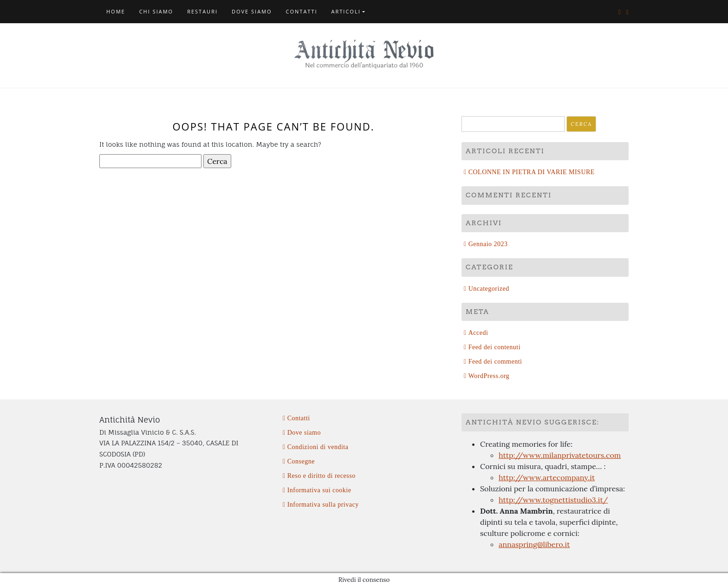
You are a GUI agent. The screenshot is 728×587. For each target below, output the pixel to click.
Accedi (478, 333)
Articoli (346, 11)
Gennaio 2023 (488, 244)
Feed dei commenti (495, 362)
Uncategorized (489, 289)
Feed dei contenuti (494, 347)
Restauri (202, 11)
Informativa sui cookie (319, 490)
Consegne (301, 461)
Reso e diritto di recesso (322, 476)
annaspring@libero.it (534, 544)
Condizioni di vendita (318, 447)
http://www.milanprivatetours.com (560, 455)
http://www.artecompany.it (547, 477)
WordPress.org (489, 376)
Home (116, 11)
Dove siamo (252, 11)
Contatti (302, 11)
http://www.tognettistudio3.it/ (553, 500)
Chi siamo (156, 11)
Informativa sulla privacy (323, 505)
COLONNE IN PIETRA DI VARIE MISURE (532, 172)
